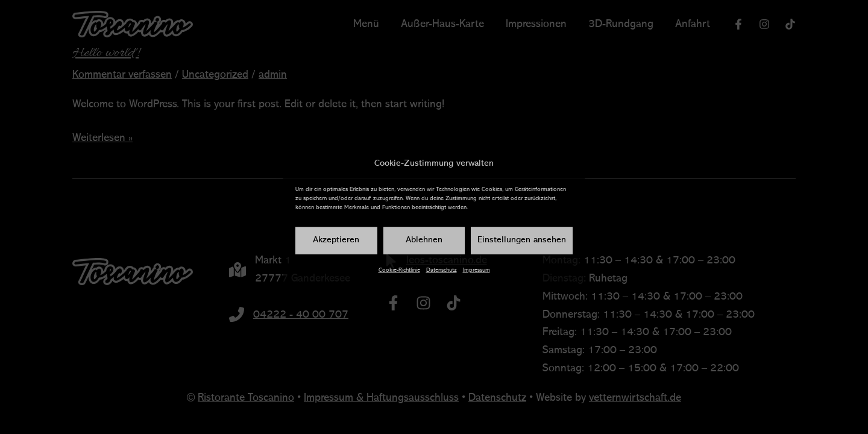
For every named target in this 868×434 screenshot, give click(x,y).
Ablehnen (424, 240)
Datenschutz (442, 270)
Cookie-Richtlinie (399, 270)
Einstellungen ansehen (522, 240)
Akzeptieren (336, 240)
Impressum (476, 270)
